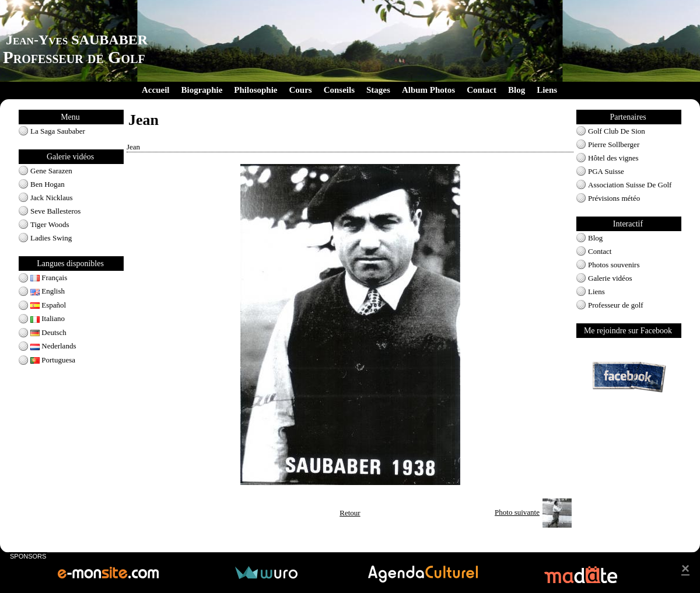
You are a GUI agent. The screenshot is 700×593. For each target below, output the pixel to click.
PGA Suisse (606, 171)
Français (49, 278)
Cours (301, 90)
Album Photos (428, 90)
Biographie (202, 90)
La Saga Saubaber (58, 131)
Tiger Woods (50, 224)
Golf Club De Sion (617, 131)
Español (48, 305)
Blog (517, 90)
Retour (350, 513)
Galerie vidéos (610, 278)
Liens (547, 90)
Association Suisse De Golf (630, 185)
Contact (482, 90)
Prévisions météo (614, 198)
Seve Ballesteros (55, 211)
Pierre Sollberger (614, 144)
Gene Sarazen (51, 171)
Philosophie (256, 90)
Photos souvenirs (614, 265)
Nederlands (53, 346)
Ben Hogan (48, 184)
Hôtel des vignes (613, 158)
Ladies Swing (51, 238)
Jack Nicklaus (52, 198)
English (48, 291)
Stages (378, 90)
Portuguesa (53, 360)
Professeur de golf (616, 305)
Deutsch (48, 332)
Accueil (155, 90)
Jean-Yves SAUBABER (77, 40)
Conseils (339, 90)
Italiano (48, 318)
